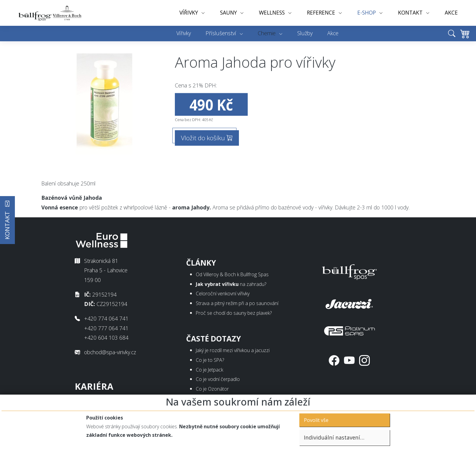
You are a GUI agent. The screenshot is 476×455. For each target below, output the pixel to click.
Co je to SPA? (210, 360)
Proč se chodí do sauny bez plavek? (234, 313)
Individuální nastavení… (334, 437)
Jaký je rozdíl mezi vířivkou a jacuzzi (233, 350)
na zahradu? (231, 284)
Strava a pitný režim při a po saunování (237, 303)
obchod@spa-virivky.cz (110, 352)
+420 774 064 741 (106, 318)
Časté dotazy (214, 339)
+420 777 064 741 (106, 328)
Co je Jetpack (209, 370)
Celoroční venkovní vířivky (223, 294)
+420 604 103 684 (106, 338)
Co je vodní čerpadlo (218, 379)
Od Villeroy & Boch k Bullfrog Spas (232, 274)
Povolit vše (316, 420)
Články (201, 263)
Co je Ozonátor (212, 389)
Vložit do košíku (207, 138)
